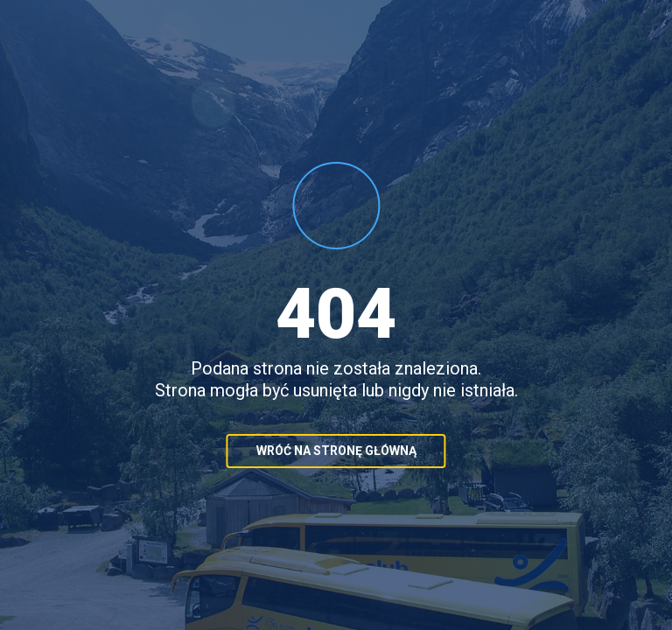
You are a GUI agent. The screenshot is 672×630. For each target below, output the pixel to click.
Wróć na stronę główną (336, 451)
